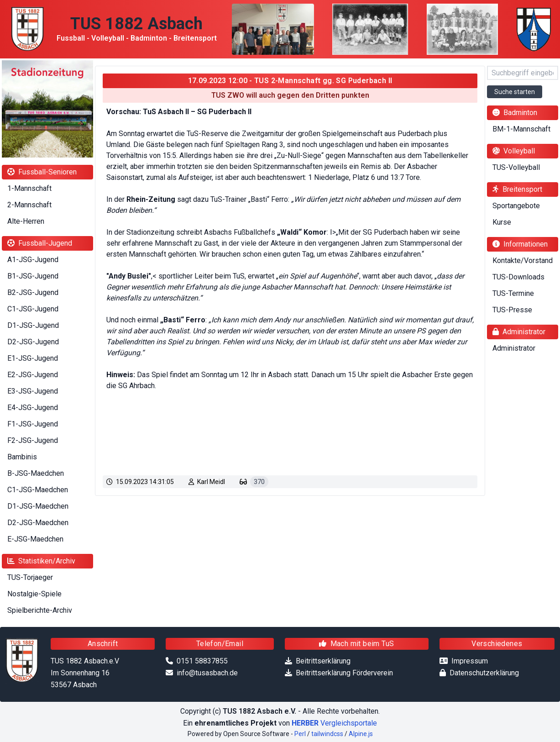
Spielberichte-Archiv (40, 610)
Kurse (502, 222)
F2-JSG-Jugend (33, 440)
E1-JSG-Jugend (33, 358)
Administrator (514, 348)
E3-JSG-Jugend (33, 391)
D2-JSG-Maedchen (38, 523)
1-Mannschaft (29, 188)
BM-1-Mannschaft (521, 129)
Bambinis (22, 457)
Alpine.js (361, 734)
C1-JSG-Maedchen (38, 490)
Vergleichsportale (334, 723)
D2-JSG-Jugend (33, 342)
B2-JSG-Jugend (33, 292)
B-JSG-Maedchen (36, 473)
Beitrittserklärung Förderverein (344, 673)
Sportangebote (516, 206)
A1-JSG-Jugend (33, 260)
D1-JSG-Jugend (33, 325)
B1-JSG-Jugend (33, 276)
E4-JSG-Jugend (33, 408)
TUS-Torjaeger (30, 577)
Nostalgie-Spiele (34, 594)
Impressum (470, 661)
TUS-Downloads (518, 277)
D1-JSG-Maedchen (38, 506)
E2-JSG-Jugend (33, 375)
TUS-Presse (512, 310)
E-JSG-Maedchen (35, 539)
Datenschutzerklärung (484, 673)
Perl (300, 734)
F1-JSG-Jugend (33, 424)
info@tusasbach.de (207, 673)
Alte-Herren (26, 221)
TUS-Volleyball (516, 167)
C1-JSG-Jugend (33, 309)
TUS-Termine (513, 293)
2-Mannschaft (29, 205)
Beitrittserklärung (323, 661)
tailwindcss (327, 734)
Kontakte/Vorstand (523, 260)
